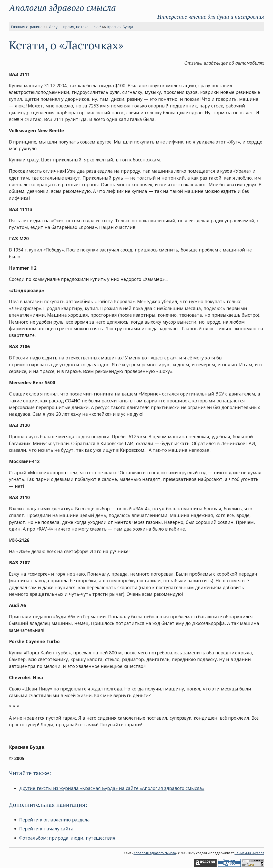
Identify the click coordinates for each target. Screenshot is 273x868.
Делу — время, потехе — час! (75, 27)
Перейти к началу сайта (46, 829)
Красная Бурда (120, 27)
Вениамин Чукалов (249, 853)
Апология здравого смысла (62, 8)
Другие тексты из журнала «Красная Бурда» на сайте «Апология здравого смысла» (112, 788)
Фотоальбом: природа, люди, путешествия (67, 838)
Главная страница (27, 27)
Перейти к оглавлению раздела (54, 820)
